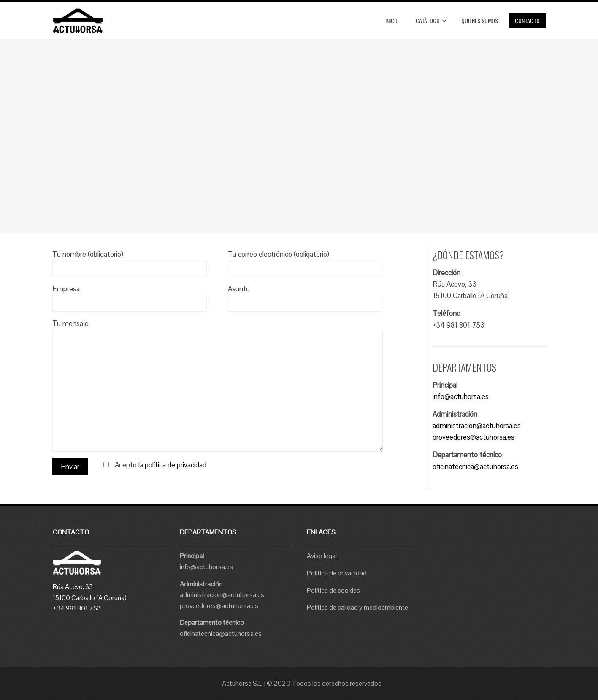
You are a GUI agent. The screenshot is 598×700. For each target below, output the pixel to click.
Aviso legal (322, 556)
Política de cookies (333, 590)
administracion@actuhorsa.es (477, 426)
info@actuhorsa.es (461, 396)
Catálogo (431, 21)
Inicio (392, 20)
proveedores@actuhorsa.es (474, 437)
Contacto (527, 20)
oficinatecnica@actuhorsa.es (475, 467)
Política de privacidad (337, 573)
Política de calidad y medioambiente (357, 607)
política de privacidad (176, 465)
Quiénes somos (480, 20)
